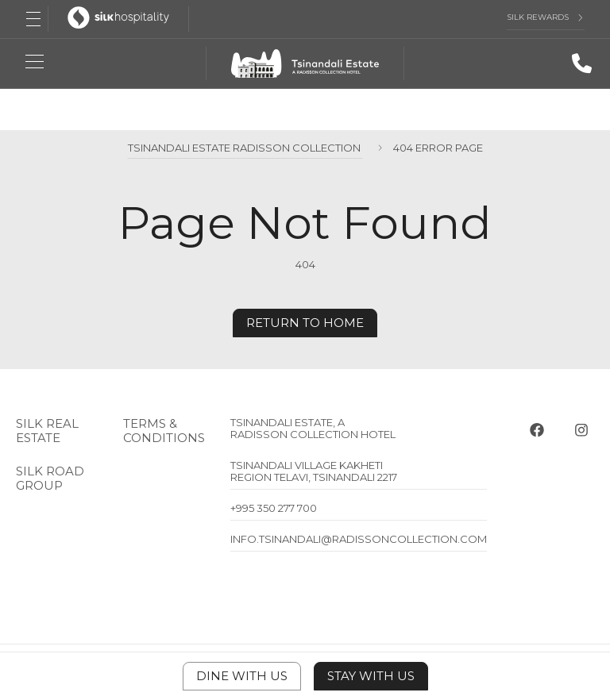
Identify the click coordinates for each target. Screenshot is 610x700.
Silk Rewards (538, 17)
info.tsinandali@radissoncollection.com (359, 539)
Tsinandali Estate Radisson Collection (245, 148)
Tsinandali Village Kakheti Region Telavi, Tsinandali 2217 (314, 471)
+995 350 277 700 (274, 508)
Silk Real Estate (47, 431)
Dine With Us (242, 676)
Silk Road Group (50, 478)
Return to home (305, 323)
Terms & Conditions (164, 431)
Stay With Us (371, 676)
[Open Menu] (33, 19)
